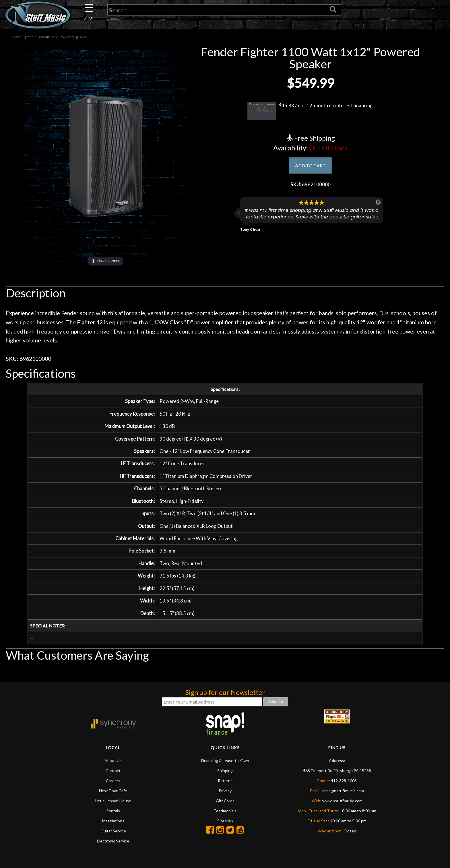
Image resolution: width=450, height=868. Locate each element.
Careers (113, 794)
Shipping (225, 783)
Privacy (225, 804)
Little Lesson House (113, 814)
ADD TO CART (310, 166)
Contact (113, 783)
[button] (239, 215)
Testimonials (225, 824)
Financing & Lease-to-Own (225, 773)
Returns (225, 794)
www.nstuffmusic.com (342, 814)
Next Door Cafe (113, 804)
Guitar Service (113, 844)
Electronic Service (113, 854)
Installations (113, 834)
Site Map (225, 834)
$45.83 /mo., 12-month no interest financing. (310, 111)
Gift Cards (225, 814)
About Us (113, 773)
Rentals (113, 824)
